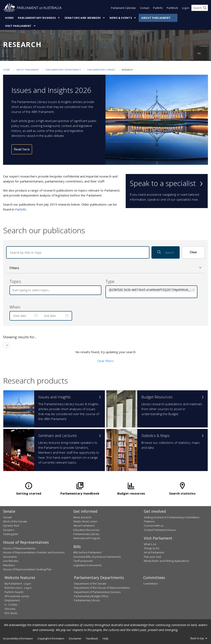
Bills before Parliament (87, 552)
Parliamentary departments (63, 70)
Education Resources (86, 530)
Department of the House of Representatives (102, 588)
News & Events (121, 18)
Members (9, 565)
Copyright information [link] (51, 638)
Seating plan (11, 534)
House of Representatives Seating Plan (27, 569)
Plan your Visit (152, 557)
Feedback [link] (92, 638)
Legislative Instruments (88, 565)
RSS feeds (11, 613)
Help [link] (105, 638)
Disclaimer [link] (75, 638)
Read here (22, 149)
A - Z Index (11, 605)
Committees (151, 584)
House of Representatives (19, 548)
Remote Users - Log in (18, 588)
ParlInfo (158, 8)
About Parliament (156, 18)
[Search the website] (200, 8)
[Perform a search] (205, 8)
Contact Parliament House (160, 530)
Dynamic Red (11, 526)
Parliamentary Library (102, 70)
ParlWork (172, 8)
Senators (9, 530)
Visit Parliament (18, 26)
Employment (12, 600)
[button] (105, 268)
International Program (87, 538)
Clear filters (105, 361)
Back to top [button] (199, 638)
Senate (8, 517)
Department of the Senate (90, 584)
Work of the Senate (15, 521)
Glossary (10, 609)
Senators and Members (83, 18)
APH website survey (17, 596)
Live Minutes (11, 561)
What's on (150, 544)
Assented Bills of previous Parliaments (97, 557)
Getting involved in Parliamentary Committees (172, 517)
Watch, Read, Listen (85, 521)
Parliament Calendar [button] (124, 8)
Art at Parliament (154, 552)
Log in (186, 8)
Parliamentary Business (37, 18)
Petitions (149, 521)
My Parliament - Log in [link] (18, 584)
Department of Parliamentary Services (97, 592)
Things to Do (152, 548)
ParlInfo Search (14, 592)
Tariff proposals (83, 561)
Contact (145, 8)
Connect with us (154, 526)
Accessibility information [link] (18, 638)
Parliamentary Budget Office (91, 596)
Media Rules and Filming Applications (166, 561)
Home (9, 18)
